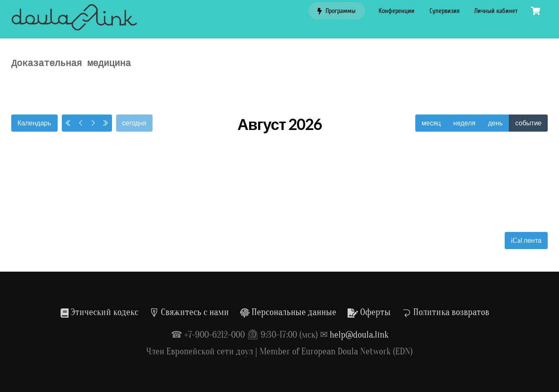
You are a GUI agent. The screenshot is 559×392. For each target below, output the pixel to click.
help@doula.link (359, 335)
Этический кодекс (99, 312)
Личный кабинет (496, 11)
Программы (337, 11)
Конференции (396, 11)
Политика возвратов (446, 312)
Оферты (369, 312)
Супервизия (445, 11)
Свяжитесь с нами (189, 312)
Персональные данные (288, 312)
